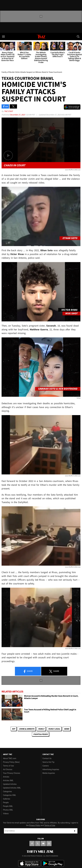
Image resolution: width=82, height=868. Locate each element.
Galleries (7, 799)
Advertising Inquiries (51, 769)
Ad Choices (8, 769)
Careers (46, 766)
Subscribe (75, 831)
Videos (6, 814)
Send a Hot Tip (48, 762)
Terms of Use (8, 766)
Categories (7, 791)
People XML (8, 806)
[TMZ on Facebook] (32, 843)
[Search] (78, 36)
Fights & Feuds (40, 734)
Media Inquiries (49, 773)
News (67, 729)
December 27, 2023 (18, 115)
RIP (14, 729)
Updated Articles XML (12, 788)
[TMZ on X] (38, 843)
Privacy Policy (35, 825)
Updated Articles (10, 784)
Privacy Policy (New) (11, 762)
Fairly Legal (54, 729)
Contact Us (47, 758)
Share (28, 671)
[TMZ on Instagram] (49, 843)
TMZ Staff (8, 111)
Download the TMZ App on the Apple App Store (29, 864)
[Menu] (4, 36)
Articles (6, 777)
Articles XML (8, 780)
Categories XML (9, 795)
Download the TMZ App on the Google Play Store (53, 863)
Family (41, 729)
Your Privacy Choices (12, 773)
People (6, 803)
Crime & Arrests (27, 729)
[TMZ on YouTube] (43, 843)
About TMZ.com (10, 758)
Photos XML (8, 810)
